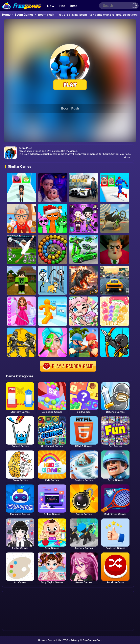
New (51, 6)
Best (73, 6)
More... (128, 157)
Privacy (75, 640)
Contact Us (54, 640)
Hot (62, 6)
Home (6, 15)
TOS (66, 640)
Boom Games (24, 15)
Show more (19, 628)
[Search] (119, 6)
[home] (22, 1)
